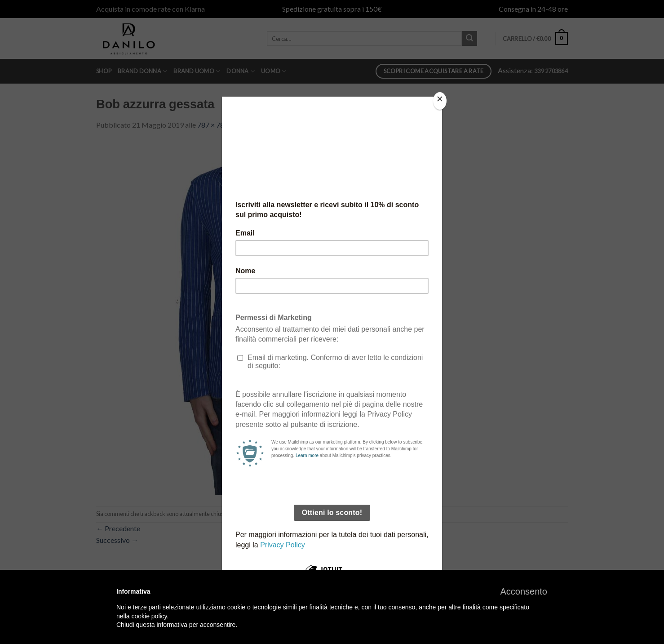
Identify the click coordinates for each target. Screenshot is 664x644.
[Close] (440, 101)
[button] (524, 591)
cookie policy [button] (149, 616)
